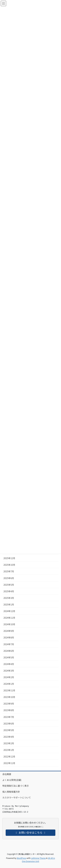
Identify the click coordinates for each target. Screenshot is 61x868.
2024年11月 (9, 618)
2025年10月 (9, 565)
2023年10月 (9, 697)
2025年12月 (9, 558)
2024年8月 (9, 637)
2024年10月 (9, 624)
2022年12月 (9, 756)
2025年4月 (9, 591)
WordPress (22, 858)
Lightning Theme (38, 858)
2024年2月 (9, 677)
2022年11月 (9, 763)
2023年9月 (9, 704)
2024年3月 (9, 671)
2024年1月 (9, 684)
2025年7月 (9, 571)
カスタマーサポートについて (17, 797)
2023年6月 (9, 724)
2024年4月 (9, 664)
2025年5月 (9, 585)
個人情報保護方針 (11, 792)
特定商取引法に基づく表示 (16, 786)
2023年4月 (9, 737)
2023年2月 (9, 743)
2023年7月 (9, 717)
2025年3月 (9, 598)
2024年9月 (9, 631)
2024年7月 (9, 644)
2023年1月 (9, 750)
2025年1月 (9, 604)
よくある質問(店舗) (12, 780)
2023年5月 (9, 730)
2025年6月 (9, 578)
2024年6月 (9, 651)
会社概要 (7, 774)
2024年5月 (9, 657)
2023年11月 (9, 690)
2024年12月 (9, 611)
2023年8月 (9, 710)
